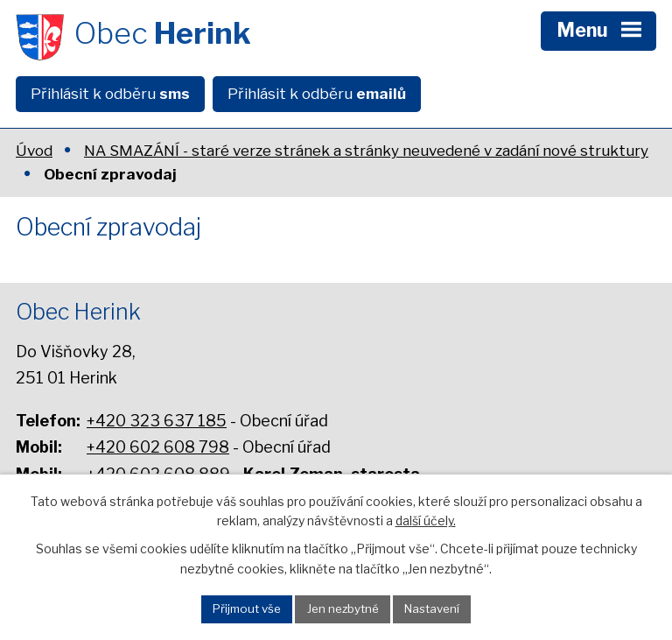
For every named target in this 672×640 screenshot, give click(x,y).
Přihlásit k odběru (110, 94)
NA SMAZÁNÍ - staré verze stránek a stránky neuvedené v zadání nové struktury (366, 151)
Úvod (34, 151)
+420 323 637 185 (157, 421)
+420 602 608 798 (158, 447)
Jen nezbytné (343, 608)
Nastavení (432, 608)
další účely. (426, 520)
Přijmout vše (247, 608)
